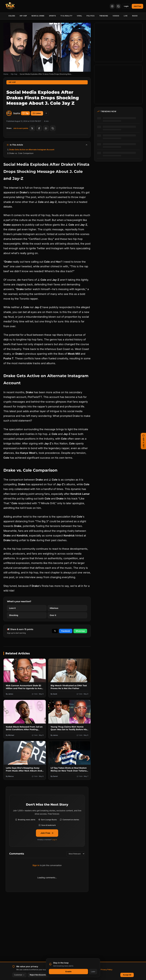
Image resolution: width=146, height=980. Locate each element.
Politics (90, 16)
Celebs (12, 16)
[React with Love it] (27, 608)
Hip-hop (14, 74)
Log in (55, 840)
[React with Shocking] (27, 615)
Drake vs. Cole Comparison (21, 153)
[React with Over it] (67, 615)
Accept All (127, 975)
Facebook (66, 631)
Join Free (47, 833)
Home (6, 74)
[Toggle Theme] (109, 6)
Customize (19, 975)
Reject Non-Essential (38, 975)
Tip (25, 113)
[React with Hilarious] (67, 608)
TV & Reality (66, 16)
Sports (52, 16)
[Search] (116, 6)
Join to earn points (21, 128)
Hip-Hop (23, 16)
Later (93, 972)
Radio (135, 16)
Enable (69, 972)
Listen (37, 113)
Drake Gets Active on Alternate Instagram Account (32, 150)
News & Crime (38, 16)
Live (126, 16)
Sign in (36, 865)
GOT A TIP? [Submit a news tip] (143, 441)
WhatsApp (80, 631)
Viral (79, 16)
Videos (116, 16)
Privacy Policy (107, 970)
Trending (104, 16)
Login (124, 6)
